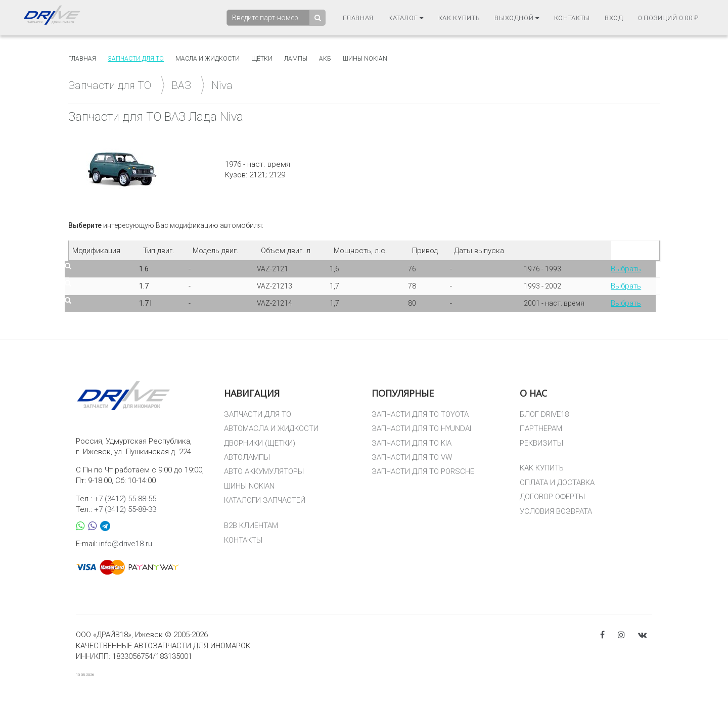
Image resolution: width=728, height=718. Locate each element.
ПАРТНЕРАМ (541, 428)
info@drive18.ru (126, 544)
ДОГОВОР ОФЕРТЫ (552, 497)
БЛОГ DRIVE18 (544, 414)
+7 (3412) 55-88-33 (125, 509)
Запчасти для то (136, 59)
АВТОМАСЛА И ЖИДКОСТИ (271, 428)
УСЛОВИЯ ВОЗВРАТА (556, 511)
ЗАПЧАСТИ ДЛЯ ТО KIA (412, 443)
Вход (614, 18)
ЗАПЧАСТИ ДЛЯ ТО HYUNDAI (421, 428)
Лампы (296, 59)
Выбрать (626, 269)
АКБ (325, 59)
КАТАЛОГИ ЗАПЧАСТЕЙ (265, 500)
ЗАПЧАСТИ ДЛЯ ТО (258, 414)
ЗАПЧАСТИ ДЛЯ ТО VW (412, 457)
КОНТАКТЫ (243, 540)
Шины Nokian (365, 59)
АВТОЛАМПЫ (247, 457)
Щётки (262, 59)
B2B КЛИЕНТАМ (251, 525)
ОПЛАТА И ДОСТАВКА (557, 483)
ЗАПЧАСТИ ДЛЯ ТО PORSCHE (423, 471)
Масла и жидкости (208, 59)
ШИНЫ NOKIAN (249, 486)
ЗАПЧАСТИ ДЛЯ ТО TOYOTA (420, 414)
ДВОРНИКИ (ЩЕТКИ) (260, 443)
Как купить (459, 18)
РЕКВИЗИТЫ (541, 443)
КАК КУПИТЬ (542, 468)
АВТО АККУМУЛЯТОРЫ (264, 471)
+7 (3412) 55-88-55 (125, 499)
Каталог (406, 18)
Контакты (572, 18)
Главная (358, 18)
